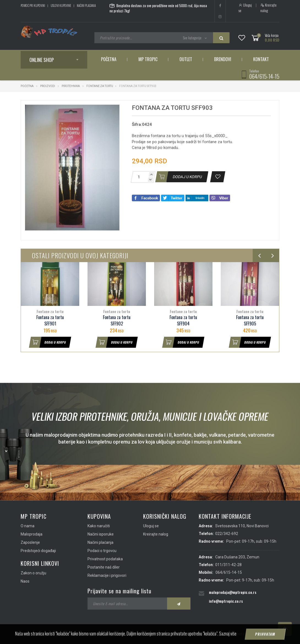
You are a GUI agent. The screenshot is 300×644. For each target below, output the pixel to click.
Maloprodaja (32, 534)
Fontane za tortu (100, 86)
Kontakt (261, 59)
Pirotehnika (71, 86)
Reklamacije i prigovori (107, 575)
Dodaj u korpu (48, 342)
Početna (109, 59)
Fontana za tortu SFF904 (183, 320)
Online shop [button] (42, 60)
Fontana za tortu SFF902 (117, 320)
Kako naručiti (99, 526)
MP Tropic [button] (148, 59)
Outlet (186, 59)
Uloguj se (245, 8)
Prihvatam (265, 634)
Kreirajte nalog (268, 8)
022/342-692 (227, 534)
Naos (25, 581)
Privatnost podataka (105, 559)
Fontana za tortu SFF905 (250, 320)
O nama (28, 526)
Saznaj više (228, 634)
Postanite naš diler (104, 567)
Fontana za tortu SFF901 (50, 320)
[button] (114, 110)
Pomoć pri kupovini (33, 6)
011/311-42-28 (228, 565)
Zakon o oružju (33, 573)
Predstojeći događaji (38, 551)
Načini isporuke (101, 534)
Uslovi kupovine (61, 6)
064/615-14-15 (264, 76)
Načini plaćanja (86, 6)
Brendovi (223, 59)
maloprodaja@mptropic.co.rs (233, 592)
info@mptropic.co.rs (226, 601)
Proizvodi (48, 86)
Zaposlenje (30, 542)
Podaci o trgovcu (102, 551)
